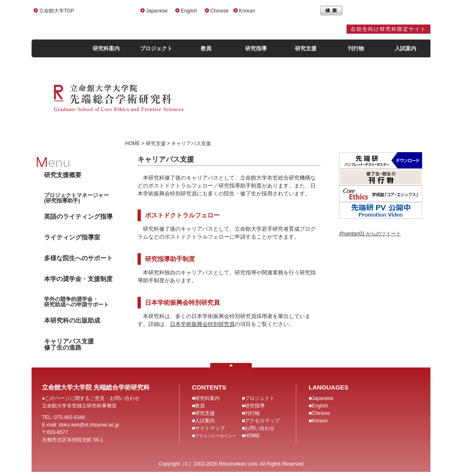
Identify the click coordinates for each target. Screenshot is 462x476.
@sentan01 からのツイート (370, 234)
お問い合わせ (260, 428)
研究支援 (306, 48)
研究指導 (256, 48)
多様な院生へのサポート (78, 258)
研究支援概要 (63, 175)
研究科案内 (106, 48)
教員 (206, 48)
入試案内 (405, 48)
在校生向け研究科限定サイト (388, 29)
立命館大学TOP (57, 11)
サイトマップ (210, 428)
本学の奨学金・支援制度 (78, 279)
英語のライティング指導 (78, 216)
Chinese (219, 11)
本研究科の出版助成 (72, 320)
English (189, 11)
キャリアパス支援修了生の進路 (69, 344)
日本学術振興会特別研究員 (202, 324)
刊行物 (356, 48)
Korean (247, 11)
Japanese (157, 11)
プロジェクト (156, 48)
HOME (252, 436)
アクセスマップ (262, 421)
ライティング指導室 (72, 237)
